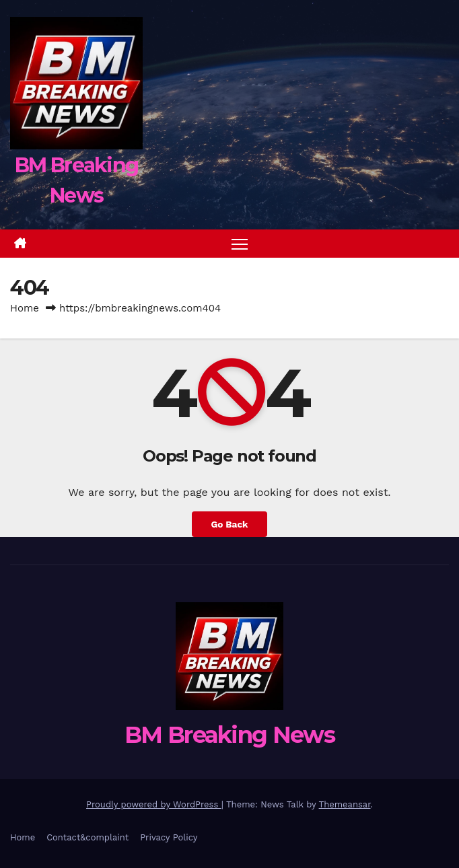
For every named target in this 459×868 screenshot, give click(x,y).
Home (25, 308)
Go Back (229, 524)
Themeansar (345, 804)
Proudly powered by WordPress (154, 804)
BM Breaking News (229, 735)
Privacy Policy (169, 837)
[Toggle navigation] (240, 244)
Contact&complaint (87, 837)
